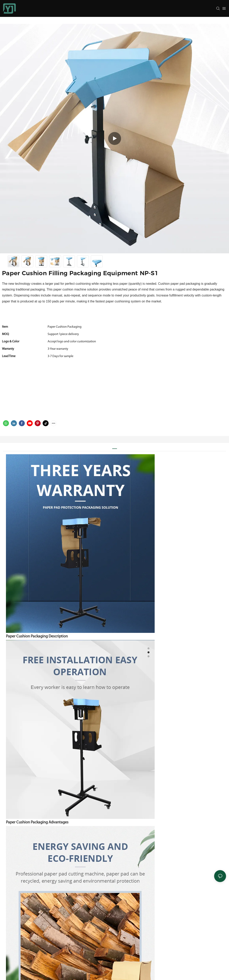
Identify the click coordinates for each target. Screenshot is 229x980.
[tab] (115, 447)
